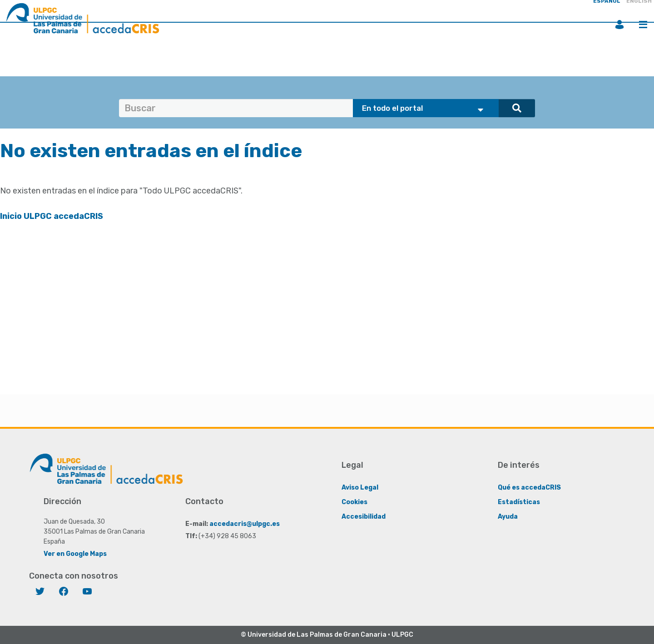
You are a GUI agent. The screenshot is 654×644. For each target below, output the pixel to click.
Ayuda (508, 517)
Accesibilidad (364, 517)
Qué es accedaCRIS (529, 488)
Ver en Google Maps (75, 554)
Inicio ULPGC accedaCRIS (52, 216)
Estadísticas (519, 502)
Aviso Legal (360, 488)
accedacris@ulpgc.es (245, 524)
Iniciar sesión (619, 25)
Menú (643, 25)
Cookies (354, 502)
